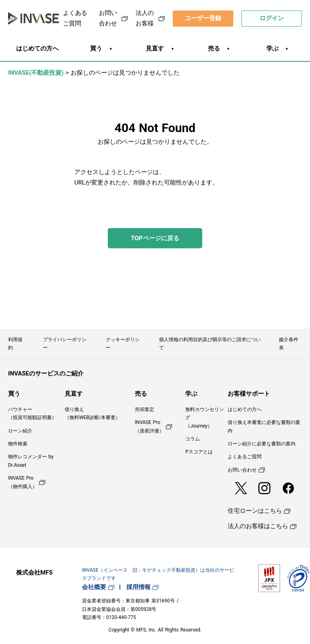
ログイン (272, 18)
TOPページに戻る (155, 238)
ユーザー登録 (203, 18)
